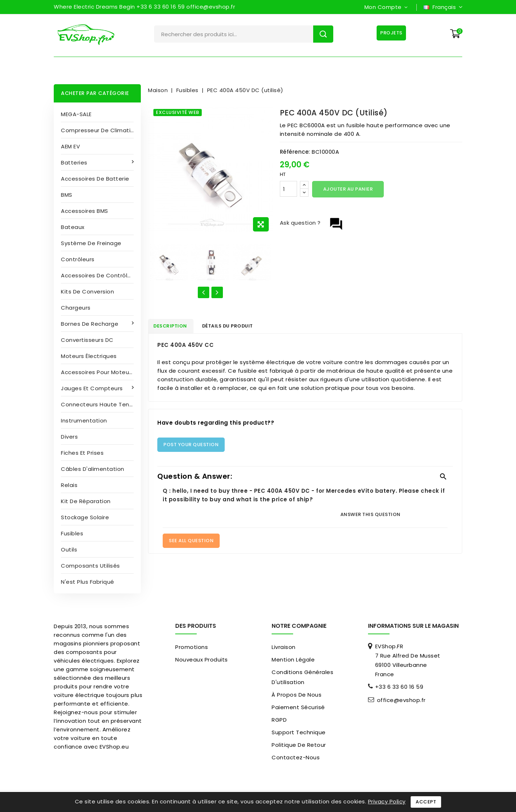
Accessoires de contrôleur (99, 275)
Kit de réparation (86, 501)
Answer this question (371, 516)
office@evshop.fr (401, 700)
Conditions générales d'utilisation (302, 677)
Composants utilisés (90, 566)
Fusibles (72, 533)
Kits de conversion (87, 292)
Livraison (284, 647)
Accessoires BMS (85, 211)
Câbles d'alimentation (93, 469)
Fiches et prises (82, 453)
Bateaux (73, 227)
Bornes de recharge (90, 324)
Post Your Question (191, 446)
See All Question (191, 542)
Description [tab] (174, 327)
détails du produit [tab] (237, 327)
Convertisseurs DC (87, 340)
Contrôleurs (78, 259)
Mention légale (293, 660)
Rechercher (323, 34)
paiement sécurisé (298, 707)
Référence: (295, 152)
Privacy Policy (387, 801)
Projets (390, 33)
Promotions (192, 647)
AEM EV (70, 146)
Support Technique (299, 732)
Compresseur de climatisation (101, 130)
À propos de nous (297, 695)
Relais (69, 485)
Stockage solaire (85, 517)
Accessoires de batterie (95, 179)
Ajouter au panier (348, 189)
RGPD (279, 720)
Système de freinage (91, 243)
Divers (69, 437)
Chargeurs (76, 308)
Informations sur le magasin (413, 626)
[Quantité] (288, 189)
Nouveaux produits (202, 660)
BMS (67, 195)
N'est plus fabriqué (88, 582)
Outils (69, 550)
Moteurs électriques (89, 356)
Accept (426, 802)
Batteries (75, 163)
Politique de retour (299, 745)
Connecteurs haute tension (101, 404)
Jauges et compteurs (93, 388)
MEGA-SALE (76, 114)
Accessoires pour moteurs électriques (101, 372)
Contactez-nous (296, 757)
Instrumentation (84, 421)
